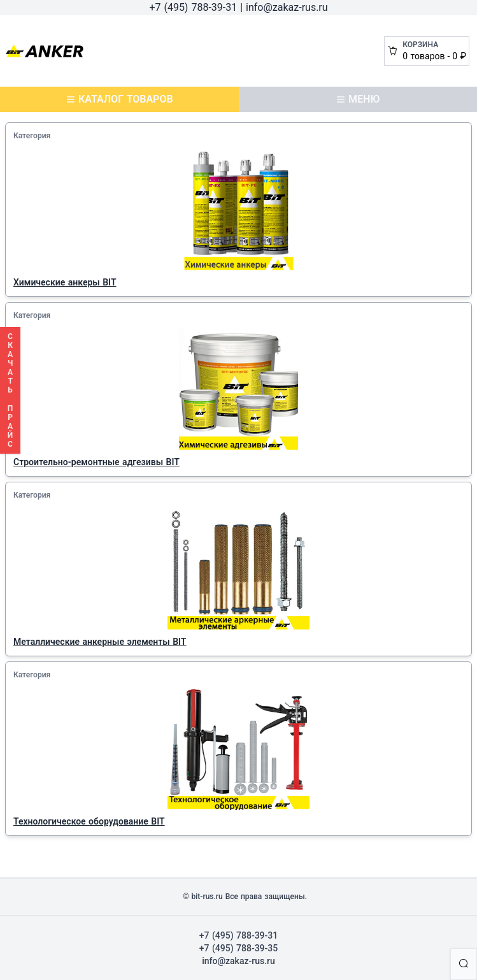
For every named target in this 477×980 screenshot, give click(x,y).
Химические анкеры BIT (65, 282)
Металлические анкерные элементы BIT (100, 642)
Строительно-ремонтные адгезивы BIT (96, 462)
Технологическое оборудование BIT (89, 821)
